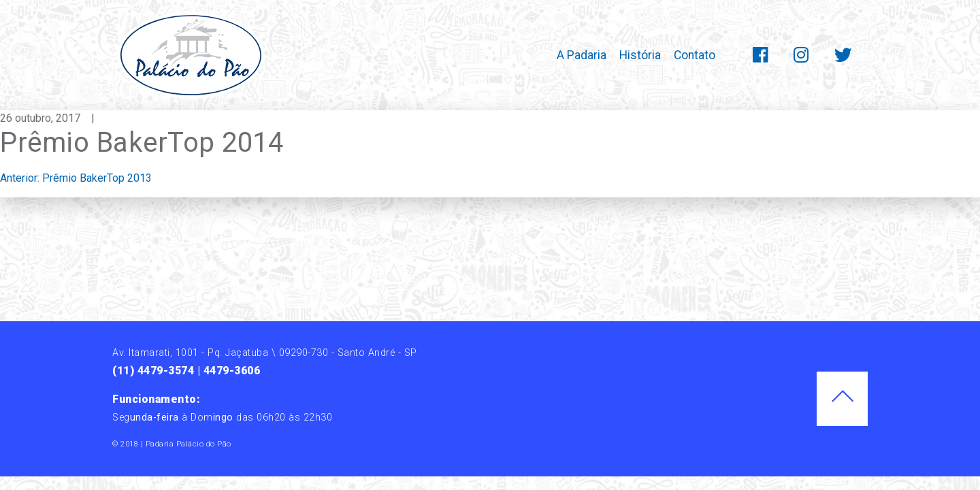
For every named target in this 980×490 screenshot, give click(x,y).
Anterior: (76, 178)
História (640, 55)
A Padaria (582, 55)
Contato (695, 55)
